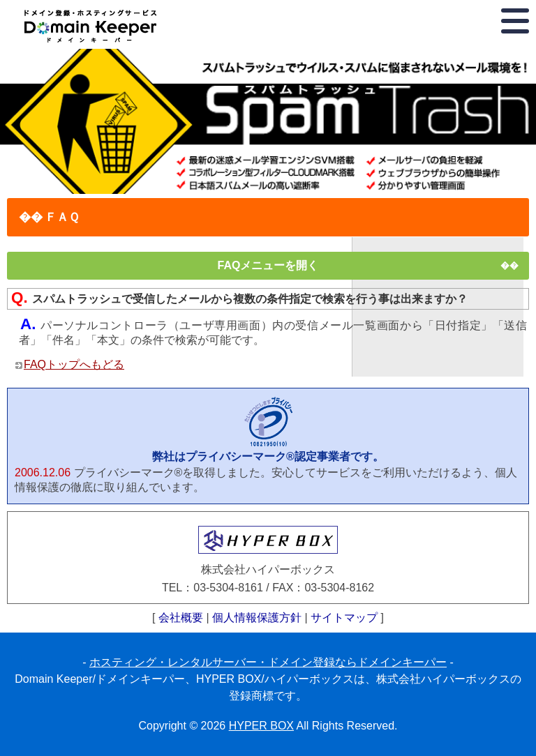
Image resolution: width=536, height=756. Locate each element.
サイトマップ (344, 618)
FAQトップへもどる (74, 364)
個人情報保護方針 (257, 618)
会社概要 (181, 618)
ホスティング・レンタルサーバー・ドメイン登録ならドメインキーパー (268, 662)
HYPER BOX (261, 726)
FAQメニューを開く (268, 265)
